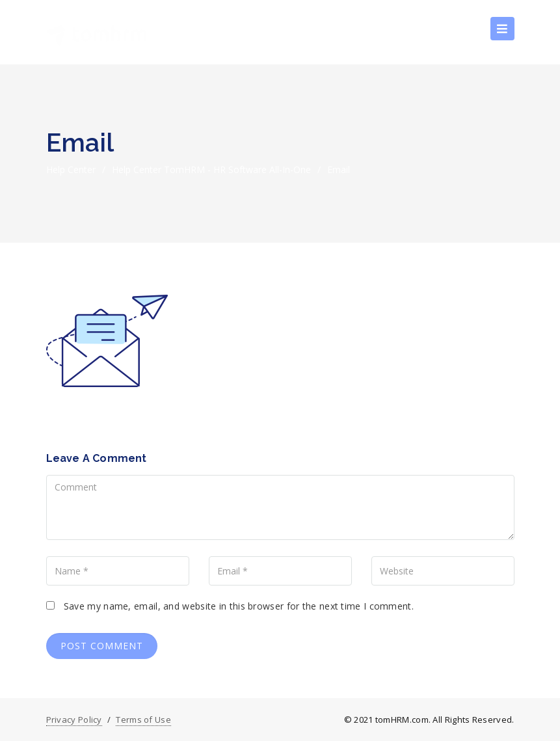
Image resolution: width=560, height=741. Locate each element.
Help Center (71, 169)
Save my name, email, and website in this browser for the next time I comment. (239, 606)
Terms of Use (143, 720)
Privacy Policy (74, 720)
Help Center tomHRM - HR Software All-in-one (211, 169)
